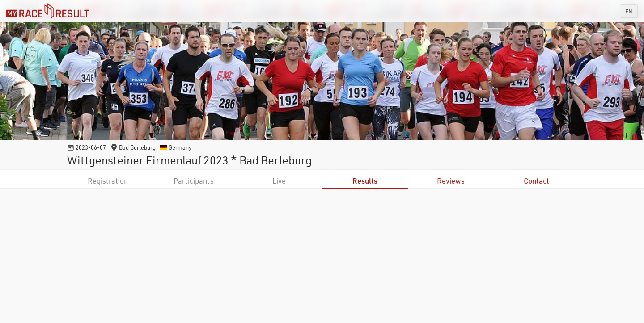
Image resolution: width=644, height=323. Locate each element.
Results (365, 181)
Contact (536, 181)
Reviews (451, 181)
